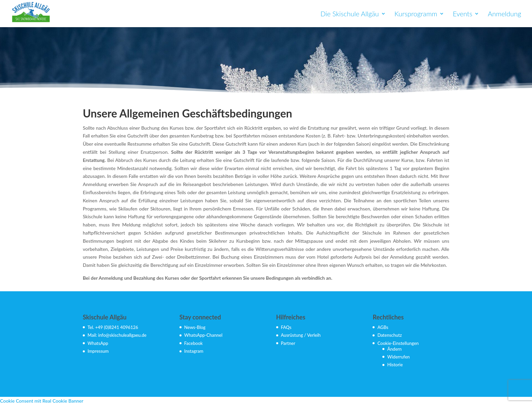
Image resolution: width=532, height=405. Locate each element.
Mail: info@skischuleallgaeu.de (117, 335)
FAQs (286, 327)
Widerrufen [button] (398, 357)
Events (463, 14)
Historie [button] (395, 365)
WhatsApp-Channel (203, 335)
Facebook (194, 343)
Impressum (98, 351)
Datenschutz (389, 335)
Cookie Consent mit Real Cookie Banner (42, 401)
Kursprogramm (416, 14)
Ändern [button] (394, 349)
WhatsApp (98, 343)
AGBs (383, 327)
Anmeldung (505, 14)
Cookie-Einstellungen (398, 343)
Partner (288, 343)
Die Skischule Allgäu (350, 14)
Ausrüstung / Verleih (301, 335)
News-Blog (195, 327)
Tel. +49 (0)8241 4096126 (113, 327)
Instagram (194, 351)
